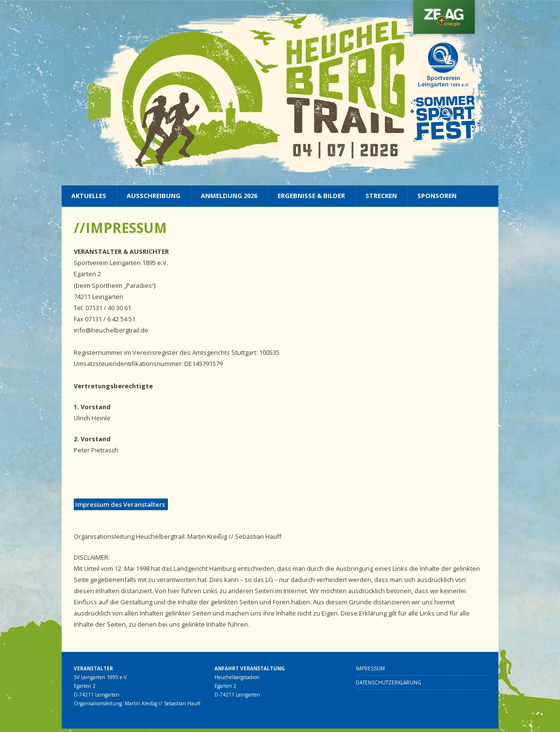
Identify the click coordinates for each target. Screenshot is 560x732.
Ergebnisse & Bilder (311, 196)
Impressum (370, 668)
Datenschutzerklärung (388, 682)
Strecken (381, 196)
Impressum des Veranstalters (121, 504)
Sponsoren (437, 196)
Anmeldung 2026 (229, 196)
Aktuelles (89, 196)
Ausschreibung (154, 196)
